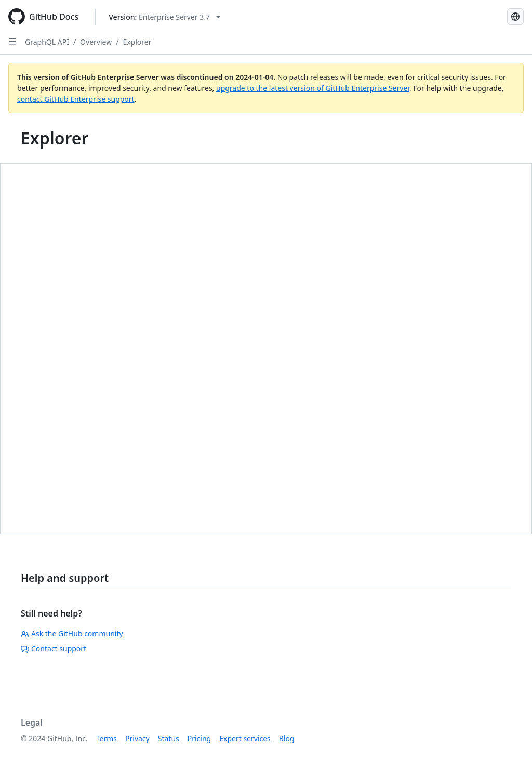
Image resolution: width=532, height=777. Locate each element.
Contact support (54, 648)
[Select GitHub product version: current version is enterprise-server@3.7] (164, 17)
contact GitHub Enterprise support (76, 99)
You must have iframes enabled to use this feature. (266, 349)
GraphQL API (47, 42)
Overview (96, 42)
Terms (107, 738)
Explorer (137, 42)
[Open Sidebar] (12, 42)
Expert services (245, 738)
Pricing (199, 738)
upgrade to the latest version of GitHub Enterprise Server (313, 88)
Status (169, 738)
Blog (287, 738)
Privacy (137, 738)
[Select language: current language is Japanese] (515, 17)
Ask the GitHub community (72, 633)
